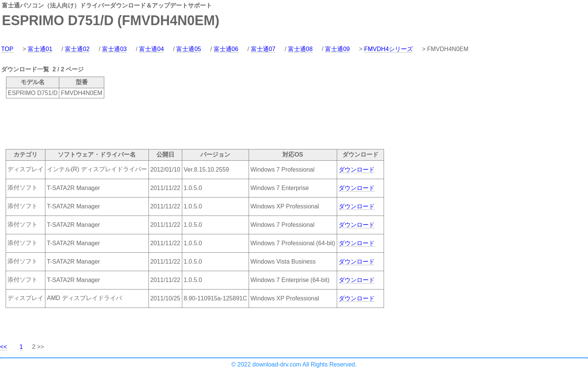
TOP (7, 49)
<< (4, 347)
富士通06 (226, 49)
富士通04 (151, 49)
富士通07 (263, 49)
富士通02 (77, 49)
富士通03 (114, 49)
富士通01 (40, 49)
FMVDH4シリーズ (388, 49)
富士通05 (189, 49)
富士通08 (300, 49)
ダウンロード (357, 170)
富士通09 (337, 49)
